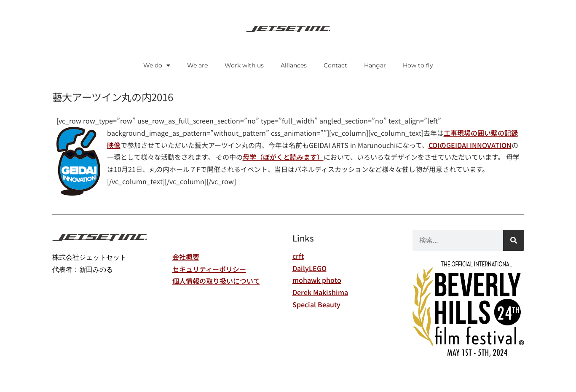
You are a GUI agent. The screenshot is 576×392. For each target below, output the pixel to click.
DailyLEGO (309, 268)
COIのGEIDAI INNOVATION (470, 145)
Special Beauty (316, 304)
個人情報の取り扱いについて (216, 281)
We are (197, 65)
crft (298, 256)
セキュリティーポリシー (209, 269)
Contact (335, 65)
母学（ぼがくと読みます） (283, 157)
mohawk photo (317, 280)
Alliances (294, 65)
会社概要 (186, 257)
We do (157, 65)
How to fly (418, 65)
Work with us (244, 65)
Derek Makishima (320, 292)
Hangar (375, 65)
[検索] (514, 240)
